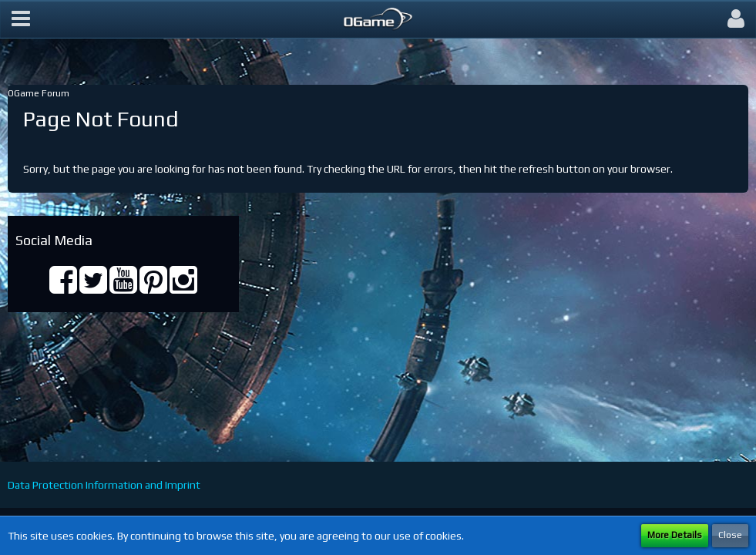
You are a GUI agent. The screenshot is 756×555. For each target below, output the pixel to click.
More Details (675, 535)
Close (730, 535)
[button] (21, 19)
